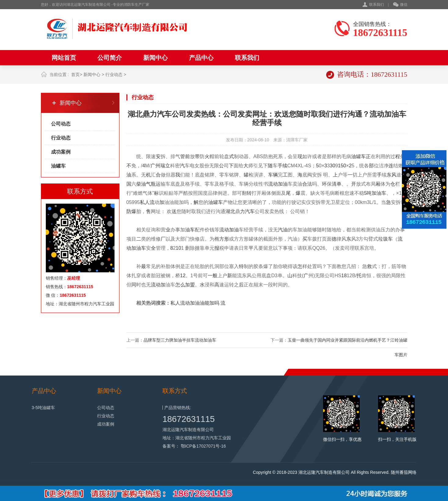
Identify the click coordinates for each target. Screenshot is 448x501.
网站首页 (64, 58)
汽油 (283, 230)
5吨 (368, 193)
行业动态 (114, 74)
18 (344, 276)
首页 (75, 74)
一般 (213, 276)
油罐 (356, 156)
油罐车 (58, 166)
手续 (282, 166)
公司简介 (110, 58)
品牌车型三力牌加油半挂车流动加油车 (180, 340)
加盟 (190, 285)
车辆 (273, 175)
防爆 (131, 211)
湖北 (230, 211)
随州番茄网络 (404, 472)
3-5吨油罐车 (43, 408)
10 (178, 248)
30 (333, 166)
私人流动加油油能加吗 (195, 303)
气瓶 (151, 184)
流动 (273, 184)
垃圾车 (385, 239)
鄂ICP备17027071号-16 (203, 446)
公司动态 (61, 124)
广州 (155, 166)
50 (343, 166)
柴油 (141, 184)
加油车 (379, 193)
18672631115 (189, 419)
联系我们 (377, 5)
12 (183, 276)
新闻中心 (155, 58)
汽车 (250, 211)
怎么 (180, 285)
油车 (190, 230)
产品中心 (201, 58)
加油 (283, 184)
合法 (307, 184)
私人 (145, 202)
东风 (392, 175)
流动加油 (229, 230)
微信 (400, 5)
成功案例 (61, 152)
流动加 (158, 285)
